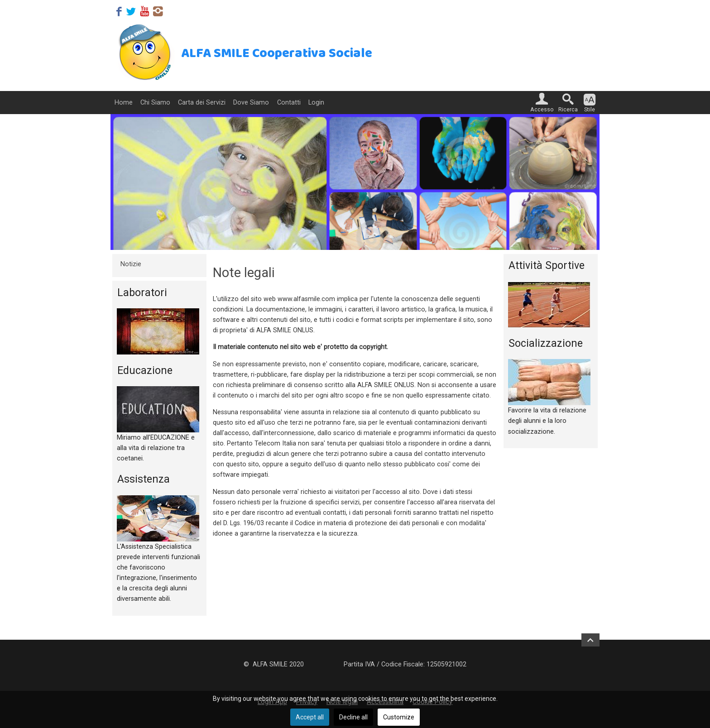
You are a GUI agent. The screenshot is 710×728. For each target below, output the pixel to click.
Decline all (353, 717)
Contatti (289, 103)
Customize (399, 717)
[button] (542, 103)
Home (124, 103)
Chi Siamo (155, 103)
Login (316, 103)
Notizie (131, 264)
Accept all (310, 717)
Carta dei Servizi (202, 103)
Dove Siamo (251, 103)
